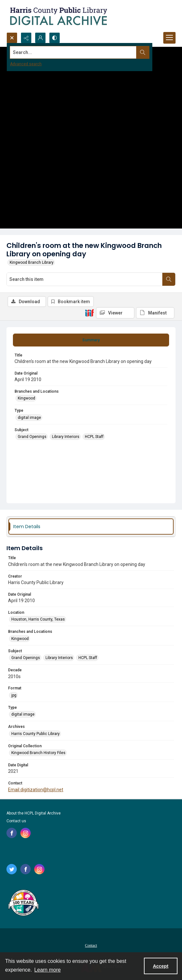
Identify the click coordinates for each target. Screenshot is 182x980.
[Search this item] (85, 279)
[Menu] (169, 38)
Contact (91, 945)
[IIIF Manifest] (155, 313)
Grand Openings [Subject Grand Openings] (32, 437)
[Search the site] (73, 52)
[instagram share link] (25, 833)
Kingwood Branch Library (32, 262)
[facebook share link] (12, 833)
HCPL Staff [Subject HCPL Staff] (94, 437)
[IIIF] (89, 313)
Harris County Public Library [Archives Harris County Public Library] (35, 734)
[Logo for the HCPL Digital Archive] (58, 16)
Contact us (16, 821)
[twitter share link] (12, 869)
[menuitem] (91, 945)
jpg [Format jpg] (14, 695)
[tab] (91, 340)
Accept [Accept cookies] (161, 966)
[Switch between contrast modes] (55, 38)
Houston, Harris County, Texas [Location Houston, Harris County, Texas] (38, 619)
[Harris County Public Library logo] (23, 903)
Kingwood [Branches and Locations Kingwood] (26, 398)
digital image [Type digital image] (29, 418)
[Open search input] (12, 38)
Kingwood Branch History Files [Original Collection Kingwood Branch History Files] (38, 753)
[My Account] (40, 38)
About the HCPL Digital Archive (34, 813)
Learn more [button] (47, 970)
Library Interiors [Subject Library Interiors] (66, 437)
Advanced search (26, 64)
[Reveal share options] (26, 38)
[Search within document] (169, 279)
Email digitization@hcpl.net (36, 790)
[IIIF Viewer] (115, 313)
